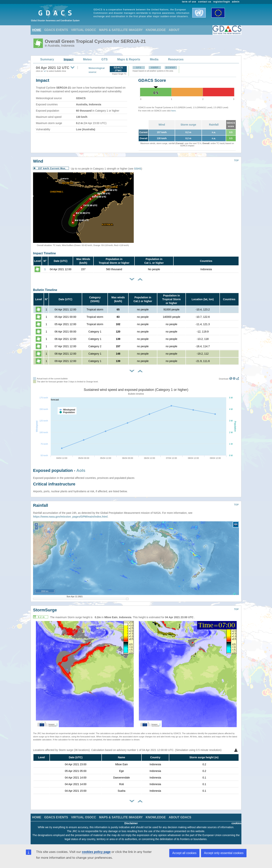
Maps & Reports (129, 59)
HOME (37, 30)
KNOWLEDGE (156, 30)
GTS (105, 59)
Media (154, 59)
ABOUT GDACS (180, 817)
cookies (236, 823)
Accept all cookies (184, 853)
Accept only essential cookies (224, 853)
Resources (176, 59)
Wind (162, 125)
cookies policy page (96, 852)
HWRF (155, 68)
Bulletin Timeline (45, 290)
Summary (47, 59)
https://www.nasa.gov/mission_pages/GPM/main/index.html (70, 517)
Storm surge (188, 125)
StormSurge (45, 610)
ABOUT (174, 30)
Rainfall (214, 125)
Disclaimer (131, 823)
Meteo (87, 59)
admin (236, 2)
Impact (69, 59)
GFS (139, 68)
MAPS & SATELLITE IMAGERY (121, 30)
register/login (221, 2)
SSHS (138, 169)
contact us (205, 2)
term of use (189, 2)
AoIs (81, 470)
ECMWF (171, 68)
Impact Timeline (44, 253)
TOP (236, 160)
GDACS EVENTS (56, 30)
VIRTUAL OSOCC (83, 30)
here (173, 111)
